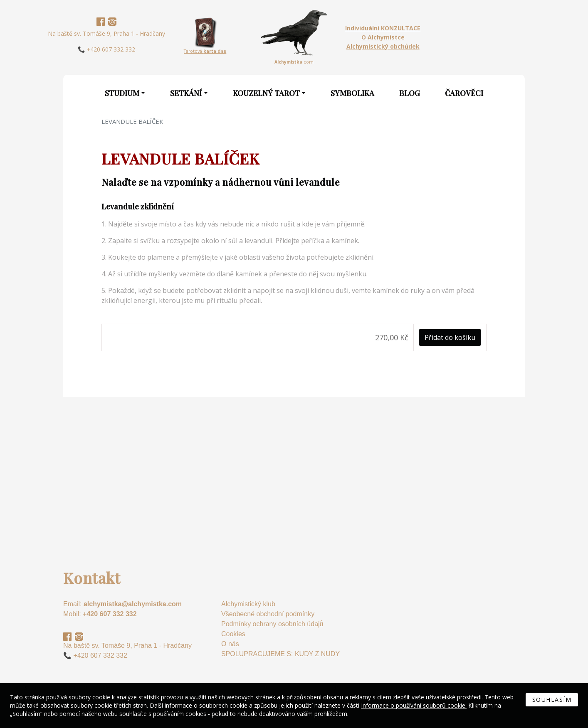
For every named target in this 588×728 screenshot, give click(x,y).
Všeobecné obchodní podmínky (268, 614)
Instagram (112, 22)
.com (294, 62)
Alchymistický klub (248, 604)
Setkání (186, 93)
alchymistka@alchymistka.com (133, 604)
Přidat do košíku (450, 337)
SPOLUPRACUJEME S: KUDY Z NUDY (280, 654)
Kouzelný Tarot (266, 93)
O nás (230, 644)
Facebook (101, 22)
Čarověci (464, 93)
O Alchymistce (383, 37)
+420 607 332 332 (110, 614)
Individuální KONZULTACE (383, 28)
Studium (122, 93)
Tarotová (205, 51)
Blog (410, 93)
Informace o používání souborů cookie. (414, 705)
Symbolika (352, 93)
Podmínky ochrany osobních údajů (272, 624)
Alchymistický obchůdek (383, 46)
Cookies (233, 634)
